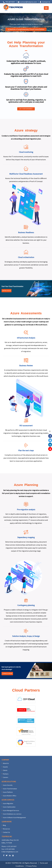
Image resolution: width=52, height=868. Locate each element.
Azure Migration (8, 803)
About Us (6, 763)
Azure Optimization (9, 807)
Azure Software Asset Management (14, 817)
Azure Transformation (10, 789)
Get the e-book (6, 291)
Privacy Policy (31, 866)
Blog (4, 825)
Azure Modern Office (10, 796)
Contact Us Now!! (7, 673)
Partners (6, 774)
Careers (6, 777)
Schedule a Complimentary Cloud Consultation (26, 29)
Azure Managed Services (11, 810)
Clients (5, 770)
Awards (5, 767)
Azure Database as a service (12, 814)
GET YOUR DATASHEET (26, 109)
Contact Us (46, 2)
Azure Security (8, 785)
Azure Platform (8, 792)
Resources (6, 829)
